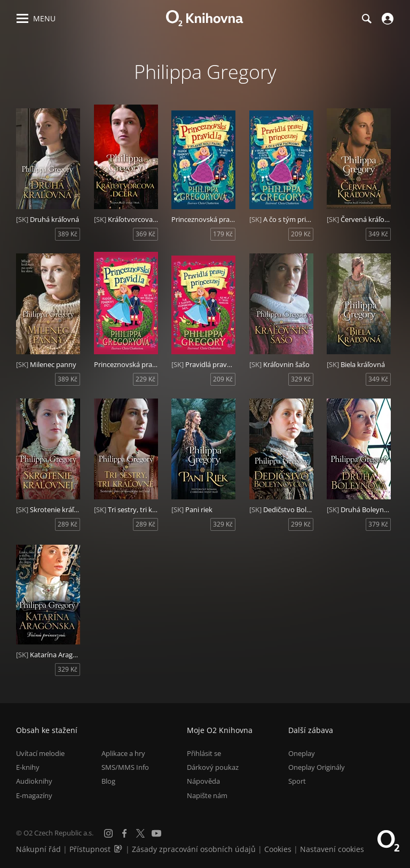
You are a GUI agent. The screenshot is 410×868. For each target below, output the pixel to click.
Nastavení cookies (332, 849)
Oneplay (302, 753)
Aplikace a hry (123, 753)
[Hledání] (366, 19)
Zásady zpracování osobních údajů (194, 849)
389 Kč (68, 234)
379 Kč (378, 524)
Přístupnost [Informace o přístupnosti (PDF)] (90, 849)
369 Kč (145, 234)
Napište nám (207, 795)
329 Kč (301, 379)
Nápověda (203, 781)
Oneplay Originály (317, 767)
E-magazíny (34, 795)
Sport (297, 781)
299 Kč (301, 524)
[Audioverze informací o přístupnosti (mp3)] (119, 849)
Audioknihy (34, 781)
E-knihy (28, 767)
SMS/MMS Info (125, 767)
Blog (108, 781)
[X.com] (140, 833)
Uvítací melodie (40, 753)
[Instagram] (108, 833)
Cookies (278, 849)
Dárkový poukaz (213, 767)
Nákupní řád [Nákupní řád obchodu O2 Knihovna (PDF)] (38, 849)
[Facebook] (124, 833)
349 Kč (378, 234)
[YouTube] (156, 833)
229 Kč (145, 379)
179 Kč (223, 234)
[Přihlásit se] (386, 19)
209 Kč (301, 234)
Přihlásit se (204, 753)
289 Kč (68, 524)
